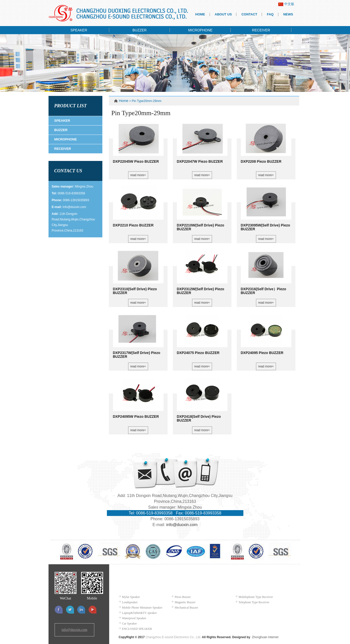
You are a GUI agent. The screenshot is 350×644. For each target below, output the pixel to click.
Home (124, 101)
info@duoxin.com (74, 207)
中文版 (286, 4)
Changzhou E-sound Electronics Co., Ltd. (173, 637)
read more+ (138, 175)
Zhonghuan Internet (265, 637)
